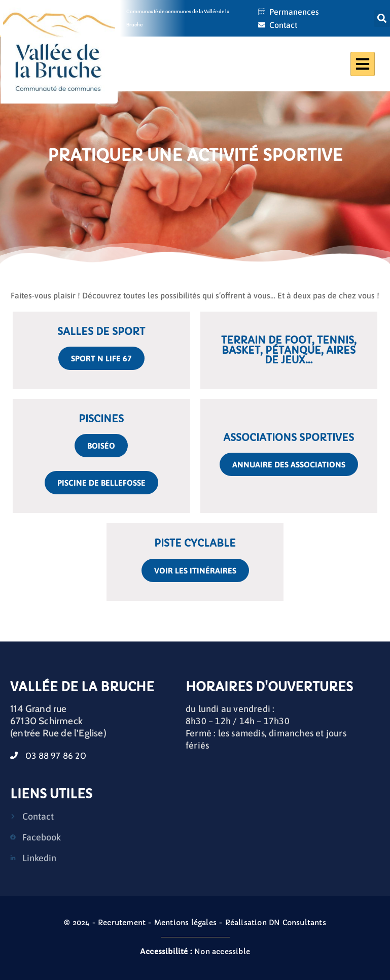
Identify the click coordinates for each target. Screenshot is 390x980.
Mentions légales (185, 923)
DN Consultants (297, 923)
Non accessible (195, 952)
